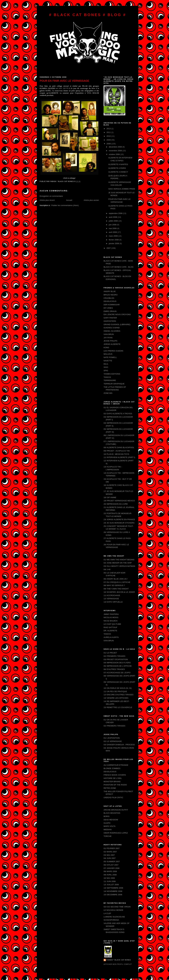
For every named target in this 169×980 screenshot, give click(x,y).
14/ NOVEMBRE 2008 (113, 891)
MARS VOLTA (110, 826)
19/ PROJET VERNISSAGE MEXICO (119, 501)
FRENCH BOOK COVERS (115, 775)
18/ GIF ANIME (110, 497)
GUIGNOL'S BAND (112, 328)
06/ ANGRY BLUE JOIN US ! (116, 579)
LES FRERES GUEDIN (113, 351)
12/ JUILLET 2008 (111, 885)
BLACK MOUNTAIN (112, 813)
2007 (109, 248)
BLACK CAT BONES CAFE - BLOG (119, 267)
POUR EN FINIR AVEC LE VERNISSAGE (64, 81)
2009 (109, 140)
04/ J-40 (107, 569)
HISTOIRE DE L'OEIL (113, 778)
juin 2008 (113, 225)
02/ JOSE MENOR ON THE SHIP (118, 563)
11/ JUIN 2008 (110, 881)
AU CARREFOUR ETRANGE (116, 765)
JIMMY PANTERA (111, 614)
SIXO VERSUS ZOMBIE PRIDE (122, 189)
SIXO (106, 367)
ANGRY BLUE (110, 291)
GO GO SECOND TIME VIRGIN (117, 907)
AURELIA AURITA (111, 637)
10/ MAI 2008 (109, 878)
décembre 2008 (116, 147)
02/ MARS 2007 (110, 852)
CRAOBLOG (109, 298)
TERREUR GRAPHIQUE (114, 384)
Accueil (69, 200)
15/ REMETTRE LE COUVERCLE (118, 707)
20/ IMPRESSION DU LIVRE (116, 504)
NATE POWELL (110, 357)
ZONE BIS (108, 393)
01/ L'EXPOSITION (112, 738)
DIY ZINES (108, 308)
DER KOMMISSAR (112, 305)
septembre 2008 (116, 213)
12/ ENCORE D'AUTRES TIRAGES (119, 695)
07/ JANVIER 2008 (111, 868)
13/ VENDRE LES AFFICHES (116, 698)
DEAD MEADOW (111, 820)
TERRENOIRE (110, 380)
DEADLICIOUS (110, 301)
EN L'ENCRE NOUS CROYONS (117, 314)
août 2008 (113, 217)
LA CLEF (107, 913)
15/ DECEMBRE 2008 (113, 895)
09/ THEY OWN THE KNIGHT (116, 589)
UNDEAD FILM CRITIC (113, 798)
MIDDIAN (108, 830)
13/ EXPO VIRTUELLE (113, 602)
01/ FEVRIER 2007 (112, 848)
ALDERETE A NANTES (118, 164)
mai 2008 (113, 228)
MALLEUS (108, 354)
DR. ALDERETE (110, 631)
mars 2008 (114, 236)
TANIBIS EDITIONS (112, 374)
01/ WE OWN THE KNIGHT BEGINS (119, 560)
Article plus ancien (91, 200)
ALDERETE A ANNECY (118, 172)
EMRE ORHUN (110, 311)
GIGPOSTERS (110, 321)
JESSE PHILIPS (110, 341)
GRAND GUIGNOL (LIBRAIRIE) (117, 324)
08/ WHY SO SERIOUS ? (114, 585)
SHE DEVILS (64, 88)
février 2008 (114, 240)
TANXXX (107, 377)
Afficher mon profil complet (118, 964)
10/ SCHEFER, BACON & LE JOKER (119, 592)
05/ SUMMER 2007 (112, 862)
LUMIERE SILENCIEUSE (114, 917)
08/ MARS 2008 (110, 871)
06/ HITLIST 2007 (111, 865)
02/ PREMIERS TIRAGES (114, 656)
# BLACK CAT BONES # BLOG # (88, 15)
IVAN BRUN (109, 334)
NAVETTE (108, 361)
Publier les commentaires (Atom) (65, 205)
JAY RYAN (108, 338)
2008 (109, 144)
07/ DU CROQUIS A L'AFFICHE (117, 582)
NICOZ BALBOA (111, 621)
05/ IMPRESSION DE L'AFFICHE (118, 666)
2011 (109, 132)
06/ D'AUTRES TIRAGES (114, 669)
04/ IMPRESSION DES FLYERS (117, 663)
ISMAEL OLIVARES (112, 331)
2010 (109, 136)
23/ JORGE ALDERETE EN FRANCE (119, 519)
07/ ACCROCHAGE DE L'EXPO (117, 673)
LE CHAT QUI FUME (112, 624)
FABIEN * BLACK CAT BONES (119, 960)
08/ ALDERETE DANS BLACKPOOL (119, 447)
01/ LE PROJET (110, 653)
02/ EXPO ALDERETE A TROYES (118, 414)
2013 (109, 129)
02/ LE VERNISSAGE (113, 741)
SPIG (106, 371)
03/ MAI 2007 (109, 855)
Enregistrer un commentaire (51, 196)
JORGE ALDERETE (112, 344)
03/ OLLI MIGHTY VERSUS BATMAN (119, 566)
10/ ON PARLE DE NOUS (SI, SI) (118, 688)
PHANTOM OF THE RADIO (115, 785)
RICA (106, 364)
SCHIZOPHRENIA (111, 920)
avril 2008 (113, 232)
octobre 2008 (115, 154)
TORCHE (108, 836)
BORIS (106, 816)
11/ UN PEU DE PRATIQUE (115, 691)
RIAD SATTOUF (110, 627)
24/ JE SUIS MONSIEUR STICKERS (119, 523)
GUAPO (107, 823)
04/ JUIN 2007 (110, 858)
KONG (106, 348)
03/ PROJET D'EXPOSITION (116, 659)
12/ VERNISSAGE (111, 599)
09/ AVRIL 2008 (110, 875)
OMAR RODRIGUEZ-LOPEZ (116, 833)
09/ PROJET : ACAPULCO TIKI (117, 451)
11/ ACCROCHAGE (112, 595)
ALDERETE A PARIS (117, 168)
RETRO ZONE (110, 788)
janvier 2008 (114, 243)
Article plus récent (47, 200)
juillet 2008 (114, 221)
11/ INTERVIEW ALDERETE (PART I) (119, 457)
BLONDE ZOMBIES (112, 768)
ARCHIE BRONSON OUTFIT (116, 810)
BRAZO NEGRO (111, 295)
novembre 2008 (116, 151)
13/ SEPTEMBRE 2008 (113, 888)
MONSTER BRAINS (112, 782)
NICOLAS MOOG (111, 617)
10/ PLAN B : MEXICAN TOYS (116, 454)
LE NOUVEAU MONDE (113, 910)
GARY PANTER (110, 318)
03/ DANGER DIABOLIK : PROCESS (119, 745)
